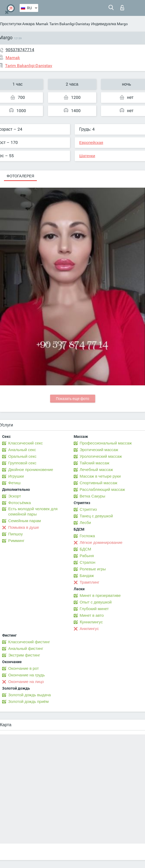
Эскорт (15, 496)
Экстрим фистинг (24, 655)
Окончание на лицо (26, 682)
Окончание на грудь (27, 675)
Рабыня (87, 556)
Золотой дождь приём (28, 702)
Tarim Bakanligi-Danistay (70, 24)
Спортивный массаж (99, 483)
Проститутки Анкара (17, 24)
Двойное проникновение (31, 470)
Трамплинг (90, 582)
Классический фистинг (29, 642)
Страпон (88, 562)
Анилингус (89, 629)
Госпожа (87, 536)
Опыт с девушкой (96, 602)
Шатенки (87, 156)
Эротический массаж (99, 450)
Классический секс (25, 443)
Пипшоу (16, 534)
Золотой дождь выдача (30, 695)
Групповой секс (22, 463)
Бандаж (87, 576)
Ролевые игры (93, 569)
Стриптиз (88, 509)
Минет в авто (92, 615)
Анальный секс (22, 450)
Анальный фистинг (26, 649)
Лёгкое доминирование (101, 543)
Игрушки (16, 476)
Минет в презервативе (100, 596)
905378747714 (20, 50)
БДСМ (85, 549)
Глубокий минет (94, 609)
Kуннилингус (91, 622)
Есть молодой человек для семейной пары (33, 512)
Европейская (91, 143)
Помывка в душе (24, 527)
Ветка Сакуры (93, 496)
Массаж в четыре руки (100, 476)
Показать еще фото (73, 399)
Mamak (42, 24)
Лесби (85, 523)
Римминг (16, 541)
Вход (122, 8)
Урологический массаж (101, 456)
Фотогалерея (20, 176)
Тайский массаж (95, 463)
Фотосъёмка (19, 503)
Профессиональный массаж (106, 443)
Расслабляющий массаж (102, 490)
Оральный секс (22, 456)
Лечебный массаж (96, 470)
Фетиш (14, 483)
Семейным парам (25, 521)
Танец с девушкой (96, 516)
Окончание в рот (23, 668)
